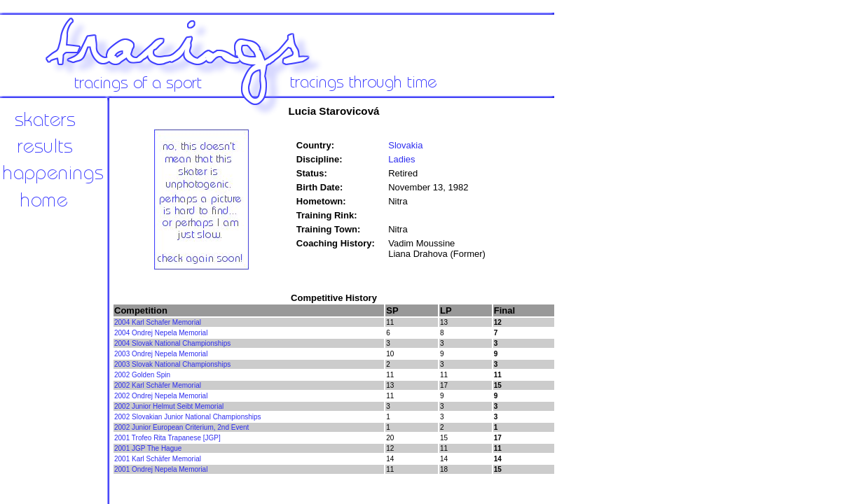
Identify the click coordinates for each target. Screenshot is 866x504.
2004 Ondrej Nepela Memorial (161, 333)
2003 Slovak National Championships (172, 364)
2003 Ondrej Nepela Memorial (161, 354)
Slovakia (405, 145)
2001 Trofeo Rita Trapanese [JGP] (167, 438)
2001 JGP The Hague (148, 448)
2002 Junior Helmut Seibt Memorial (169, 406)
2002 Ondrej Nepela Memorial (161, 396)
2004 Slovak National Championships (172, 343)
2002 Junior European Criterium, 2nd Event (181, 427)
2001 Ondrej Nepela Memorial (161, 469)
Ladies (401, 159)
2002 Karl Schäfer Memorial (158, 385)
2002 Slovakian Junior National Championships (188, 417)
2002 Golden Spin (142, 375)
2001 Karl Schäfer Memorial (158, 459)
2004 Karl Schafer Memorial (158, 322)
